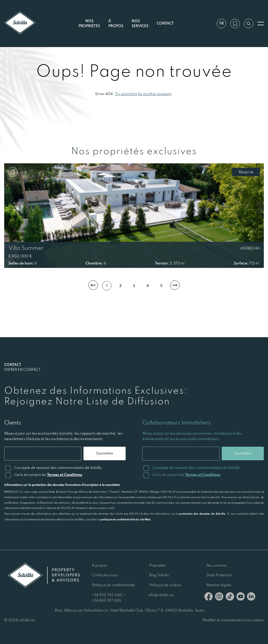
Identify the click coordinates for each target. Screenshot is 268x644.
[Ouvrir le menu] (261, 24)
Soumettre (105, 453)
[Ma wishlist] (235, 24)
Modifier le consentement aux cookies (233, 620)
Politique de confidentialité (113, 585)
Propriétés (158, 565)
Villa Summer (26, 248)
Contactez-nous (105, 575)
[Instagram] (219, 597)
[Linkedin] (251, 597)
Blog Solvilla (159, 575)
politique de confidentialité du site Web (125, 519)
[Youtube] (241, 597)
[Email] (43, 454)
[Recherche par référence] (249, 24)
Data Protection (219, 575)
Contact (165, 23)
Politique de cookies (165, 585)
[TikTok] (230, 597)
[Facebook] (209, 597)
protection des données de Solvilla (202, 514)
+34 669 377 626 (107, 600)
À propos (99, 565)
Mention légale (219, 585)
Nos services (140, 23)
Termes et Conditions (65, 475)
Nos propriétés (89, 23)
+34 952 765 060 (107, 595)
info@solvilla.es (161, 595)
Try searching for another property (143, 94)
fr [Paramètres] (222, 23)
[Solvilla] (20, 23)
